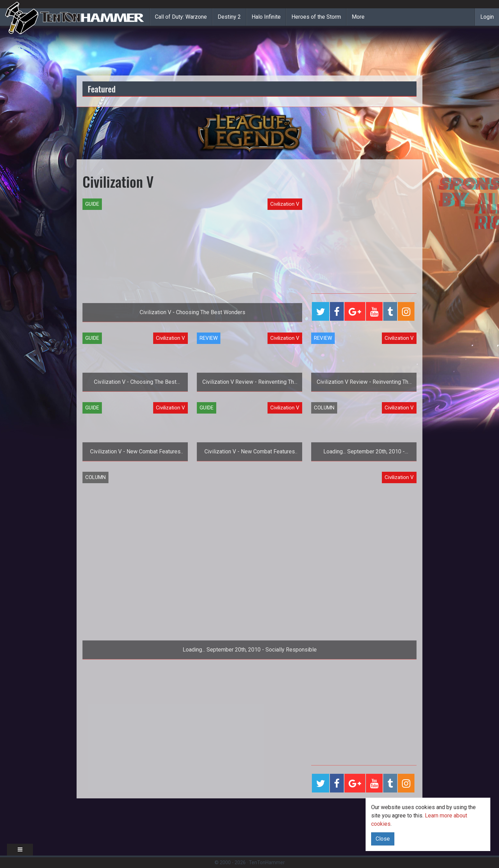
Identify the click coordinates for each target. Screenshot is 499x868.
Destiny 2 (229, 17)
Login (487, 17)
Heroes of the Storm (316, 17)
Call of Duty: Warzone (181, 17)
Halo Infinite (266, 17)
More (358, 17)
